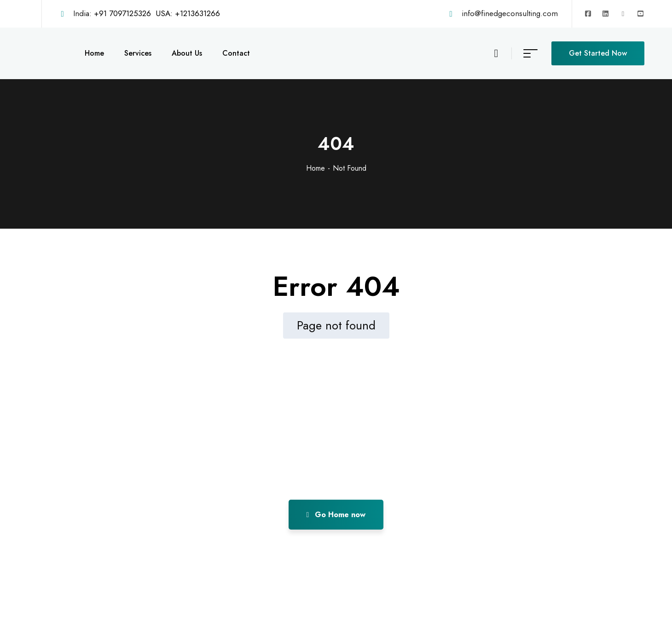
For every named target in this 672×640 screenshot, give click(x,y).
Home (316, 168)
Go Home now (336, 515)
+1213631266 (197, 13)
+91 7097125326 (122, 13)
